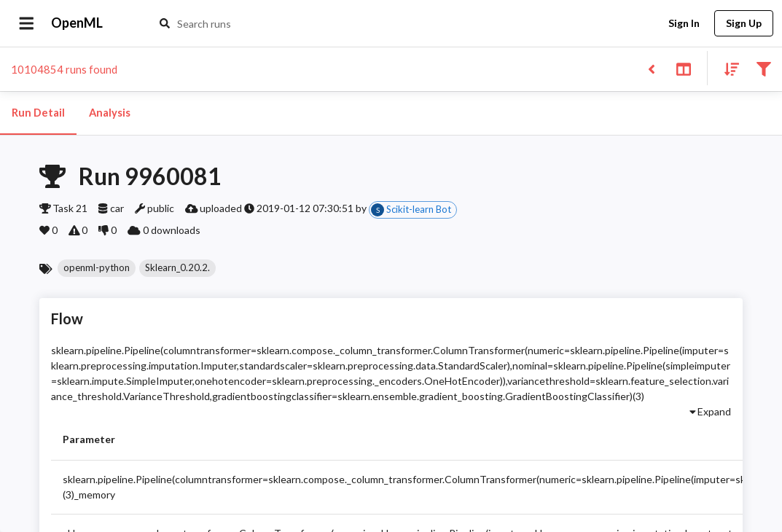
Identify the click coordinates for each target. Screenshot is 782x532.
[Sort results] (727, 68)
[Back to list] (651, 68)
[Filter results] (763, 68)
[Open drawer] (27, 23)
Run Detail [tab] (38, 113)
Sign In (684, 24)
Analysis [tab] (109, 113)
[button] (97, 268)
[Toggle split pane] (683, 68)
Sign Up (744, 24)
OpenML (77, 23)
